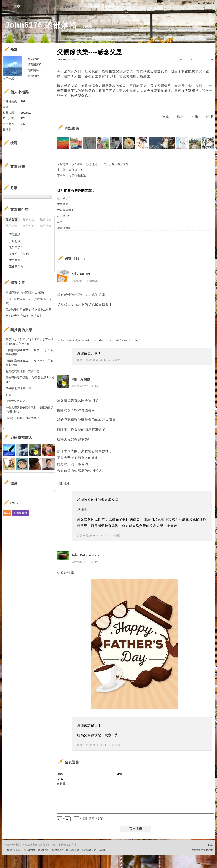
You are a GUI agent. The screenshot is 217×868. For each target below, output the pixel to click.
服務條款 (57, 850)
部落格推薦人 (21, 437)
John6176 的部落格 (41, 25)
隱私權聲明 (89, 850)
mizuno (91, 340)
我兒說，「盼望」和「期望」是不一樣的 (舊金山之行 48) (29, 342)
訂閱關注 (33, 70)
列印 (210, 116)
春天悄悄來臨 (77, 175)
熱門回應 (29, 226)
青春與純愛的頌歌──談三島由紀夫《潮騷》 (30, 380)
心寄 (8, 395)
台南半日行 (64, 216)
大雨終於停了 (65, 210)
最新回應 (29, 219)
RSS (7, 513)
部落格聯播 (20, 513)
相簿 (43, 6)
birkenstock (66, 340)
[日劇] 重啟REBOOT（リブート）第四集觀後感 (30, 352)
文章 (17, 6)
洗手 (60, 222)
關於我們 (29, 850)
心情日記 (91, 164)
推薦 (180, 116)
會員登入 (63, 783)
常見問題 (43, 850)
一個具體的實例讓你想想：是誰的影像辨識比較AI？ (29, 410)
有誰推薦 (72, 128)
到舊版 (87, 27)
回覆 (166, 116)
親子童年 (123, 164)
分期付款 (15, 241)
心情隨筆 (77, 164)
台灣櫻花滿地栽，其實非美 (22, 371)
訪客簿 (69, 6)
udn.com (209, 850)
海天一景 (83, 360)
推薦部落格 (35, 65)
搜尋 (49, 153)
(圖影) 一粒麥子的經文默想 (22, 418)
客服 (102, 850)
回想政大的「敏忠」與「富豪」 (25, 316)
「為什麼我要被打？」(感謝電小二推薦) (29, 301)
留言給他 (33, 76)
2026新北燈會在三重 (19, 388)
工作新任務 (16, 267)
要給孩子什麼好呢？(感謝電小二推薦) (29, 310)
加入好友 (33, 59)
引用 (195, 116)
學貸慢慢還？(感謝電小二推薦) (25, 293)
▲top (210, 845)
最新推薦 (46, 219)
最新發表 (11, 219)
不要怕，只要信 (19, 254)
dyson (80, 340)
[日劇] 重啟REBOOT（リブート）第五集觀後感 (30, 363)
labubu (102, 340)
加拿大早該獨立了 (17, 401)
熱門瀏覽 (11, 226)
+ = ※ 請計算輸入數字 (80, 818)
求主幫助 (63, 204)
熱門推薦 (46, 226)
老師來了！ (76, 170)
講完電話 (15, 235)
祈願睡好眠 (64, 228)
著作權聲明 (73, 850)
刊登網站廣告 (12, 850)
